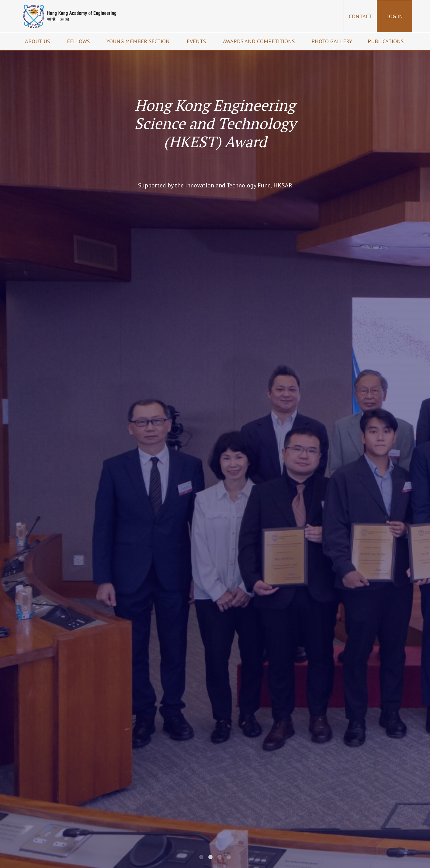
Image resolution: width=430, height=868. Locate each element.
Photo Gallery (332, 41)
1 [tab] (201, 857)
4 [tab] (229, 857)
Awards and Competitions (260, 41)
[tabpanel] (215, 434)
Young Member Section (139, 41)
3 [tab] (220, 857)
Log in (395, 16)
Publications (386, 41)
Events (197, 41)
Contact (360, 16)
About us (38, 41)
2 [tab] (210, 857)
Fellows (79, 41)
